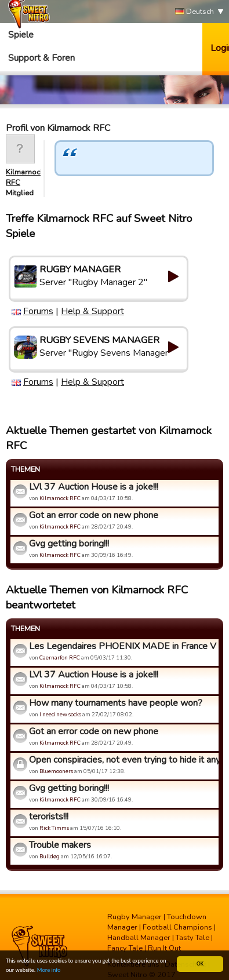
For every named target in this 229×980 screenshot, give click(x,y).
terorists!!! (49, 817)
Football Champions (177, 927)
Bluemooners (56, 771)
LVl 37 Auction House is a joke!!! (94, 487)
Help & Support (92, 311)
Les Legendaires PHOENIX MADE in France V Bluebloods (122, 646)
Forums (38, 311)
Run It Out (164, 948)
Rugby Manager (135, 917)
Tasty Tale (192, 938)
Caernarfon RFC (60, 657)
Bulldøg (50, 856)
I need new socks (60, 714)
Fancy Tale (125, 948)
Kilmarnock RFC (60, 498)
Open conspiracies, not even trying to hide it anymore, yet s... (122, 760)
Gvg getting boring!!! (69, 544)
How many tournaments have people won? (116, 703)
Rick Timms (54, 828)
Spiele (21, 35)
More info (49, 970)
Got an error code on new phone (94, 515)
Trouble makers (60, 845)
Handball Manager (139, 938)
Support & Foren (41, 58)
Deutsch (195, 12)
